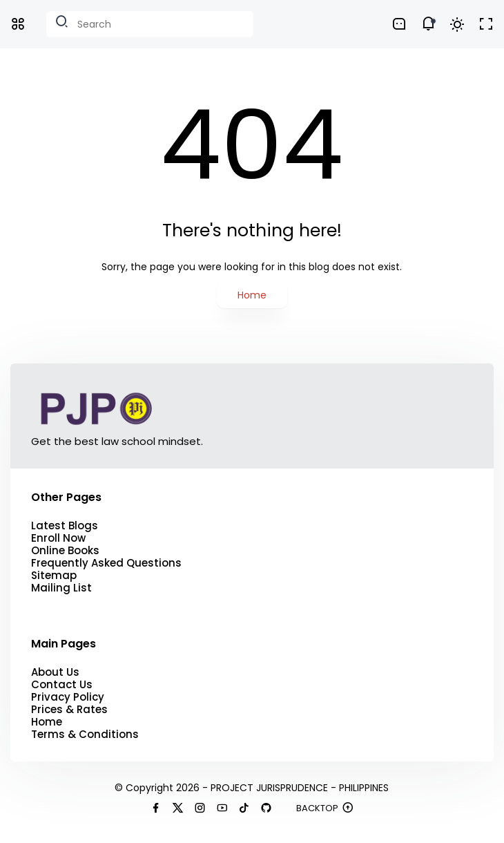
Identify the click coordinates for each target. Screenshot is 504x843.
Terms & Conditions (85, 735)
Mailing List (61, 588)
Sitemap (54, 576)
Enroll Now (58, 538)
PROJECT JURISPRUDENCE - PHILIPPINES (300, 788)
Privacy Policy (68, 697)
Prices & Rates (69, 710)
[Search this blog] (150, 24)
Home (252, 295)
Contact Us (62, 685)
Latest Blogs (65, 526)
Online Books (65, 551)
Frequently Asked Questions (106, 563)
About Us (55, 672)
